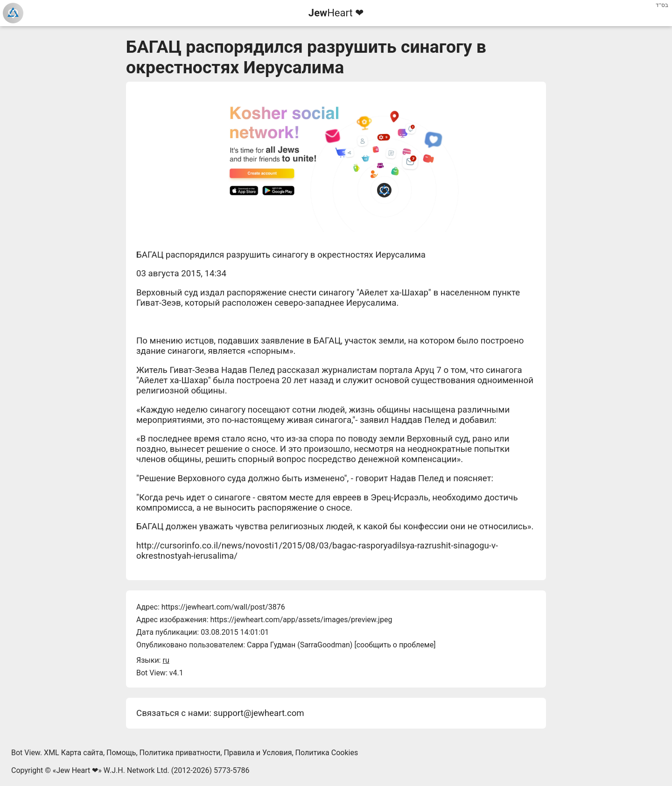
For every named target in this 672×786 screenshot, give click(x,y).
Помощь (121, 753)
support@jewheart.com (259, 713)
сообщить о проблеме (395, 645)
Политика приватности (180, 753)
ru (166, 660)
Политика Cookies (327, 753)
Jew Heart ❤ (77, 770)
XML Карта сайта (73, 753)
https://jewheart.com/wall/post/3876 (223, 607)
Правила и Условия (258, 753)
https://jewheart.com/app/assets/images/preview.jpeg (301, 620)
